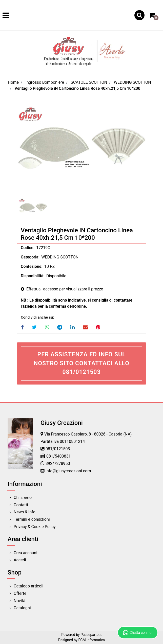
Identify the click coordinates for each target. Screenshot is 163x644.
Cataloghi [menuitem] (22, 608)
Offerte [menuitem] (20, 593)
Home (13, 82)
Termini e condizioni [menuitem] (32, 519)
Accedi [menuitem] (20, 560)
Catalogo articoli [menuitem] (28, 586)
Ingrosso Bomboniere (45, 82)
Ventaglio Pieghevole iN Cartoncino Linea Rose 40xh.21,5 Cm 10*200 (78, 88)
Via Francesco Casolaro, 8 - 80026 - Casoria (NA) (88, 434)
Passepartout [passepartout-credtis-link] (91, 635)
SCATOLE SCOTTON (89, 82)
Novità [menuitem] (19, 601)
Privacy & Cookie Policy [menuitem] (35, 527)
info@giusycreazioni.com (68, 471)
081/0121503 (58, 449)
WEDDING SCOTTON (133, 82)
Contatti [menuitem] (21, 505)
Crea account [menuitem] (26, 553)
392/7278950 (58, 464)
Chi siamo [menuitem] (23, 498)
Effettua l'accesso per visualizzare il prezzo (62, 289)
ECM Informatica (91, 640)
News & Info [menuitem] (25, 512)
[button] (81, 151)
